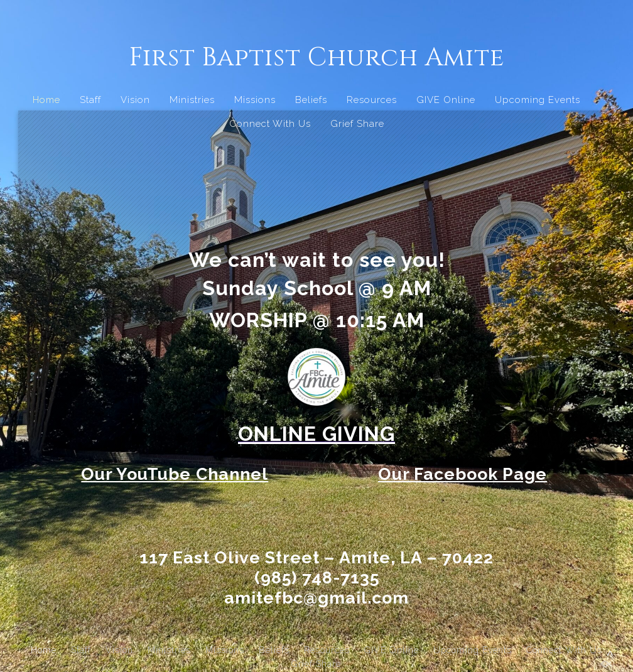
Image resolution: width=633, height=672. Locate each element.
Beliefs (311, 100)
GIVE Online (446, 100)
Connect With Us (270, 124)
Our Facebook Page (463, 474)
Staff (90, 100)
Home (46, 100)
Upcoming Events (538, 100)
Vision (135, 100)
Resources (372, 100)
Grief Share (357, 124)
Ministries (192, 100)
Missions (255, 100)
